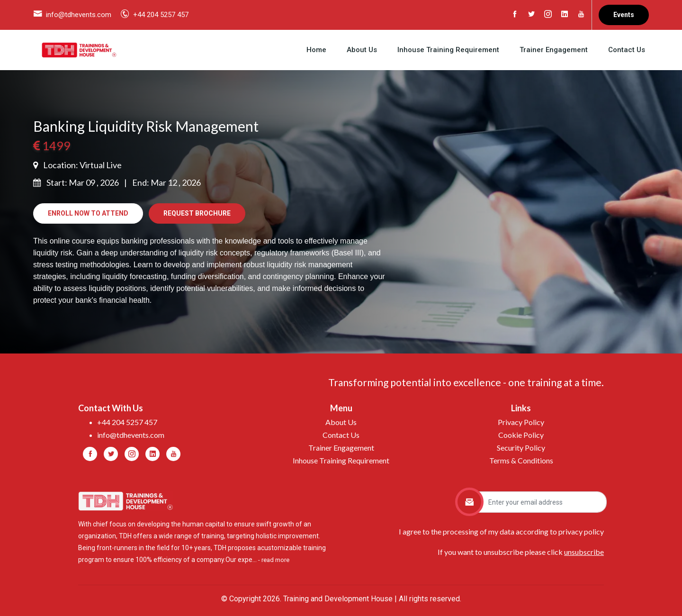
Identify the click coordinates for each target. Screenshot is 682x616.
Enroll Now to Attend (88, 213)
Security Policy (521, 448)
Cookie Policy (521, 435)
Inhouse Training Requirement (448, 50)
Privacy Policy (521, 422)
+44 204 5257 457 (161, 15)
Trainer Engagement (554, 50)
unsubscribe (584, 552)
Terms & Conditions (521, 460)
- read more (274, 560)
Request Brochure (197, 213)
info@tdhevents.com (79, 15)
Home (316, 50)
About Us (362, 50)
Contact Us (627, 50)
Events (624, 15)
